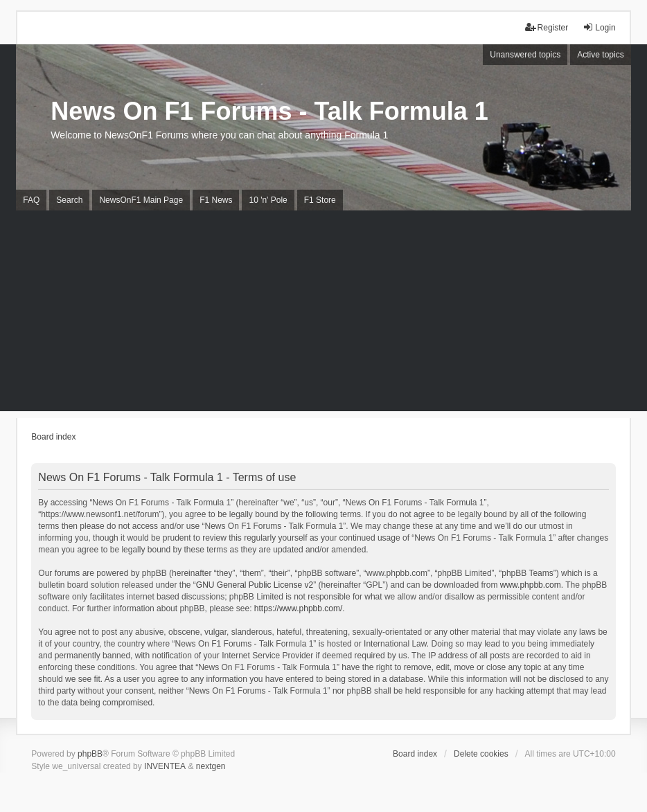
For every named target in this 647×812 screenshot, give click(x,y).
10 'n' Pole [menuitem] (268, 200)
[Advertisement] (323, 314)
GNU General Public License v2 (255, 585)
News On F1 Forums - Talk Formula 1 (269, 111)
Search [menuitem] (69, 200)
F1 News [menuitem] (216, 200)
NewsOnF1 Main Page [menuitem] (141, 200)
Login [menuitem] (599, 27)
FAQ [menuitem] (31, 200)
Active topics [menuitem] (600, 55)
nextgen (211, 766)
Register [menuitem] (547, 27)
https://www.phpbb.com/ (298, 608)
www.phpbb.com (531, 585)
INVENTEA (165, 766)
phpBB (90, 754)
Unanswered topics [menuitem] (525, 55)
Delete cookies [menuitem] (481, 754)
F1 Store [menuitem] (320, 200)
